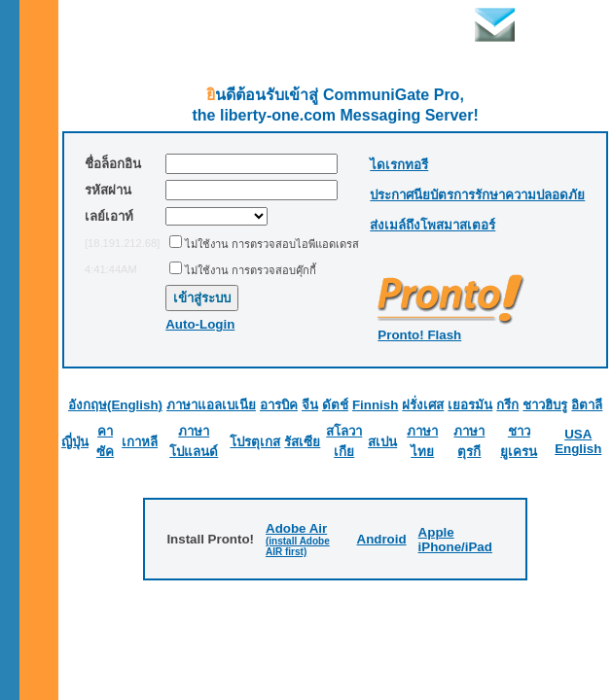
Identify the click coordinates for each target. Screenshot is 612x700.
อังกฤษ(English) (115, 405)
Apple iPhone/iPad (455, 540)
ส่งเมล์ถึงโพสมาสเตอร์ (432, 225)
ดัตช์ (335, 405)
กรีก (507, 405)
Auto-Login (200, 324)
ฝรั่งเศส (423, 405)
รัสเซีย (302, 442)
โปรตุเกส (255, 442)
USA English (578, 441)
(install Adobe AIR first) (298, 546)
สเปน (382, 442)
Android (382, 539)
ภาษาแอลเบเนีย (211, 405)
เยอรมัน (470, 405)
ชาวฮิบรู (545, 405)
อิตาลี (587, 405)
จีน (310, 405)
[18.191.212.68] (122, 243)
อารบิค (279, 405)
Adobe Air (296, 528)
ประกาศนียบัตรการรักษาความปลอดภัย (477, 195)
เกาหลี (140, 442)
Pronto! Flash (419, 335)
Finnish (375, 405)
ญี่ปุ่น (75, 442)
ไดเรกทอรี (399, 165)
